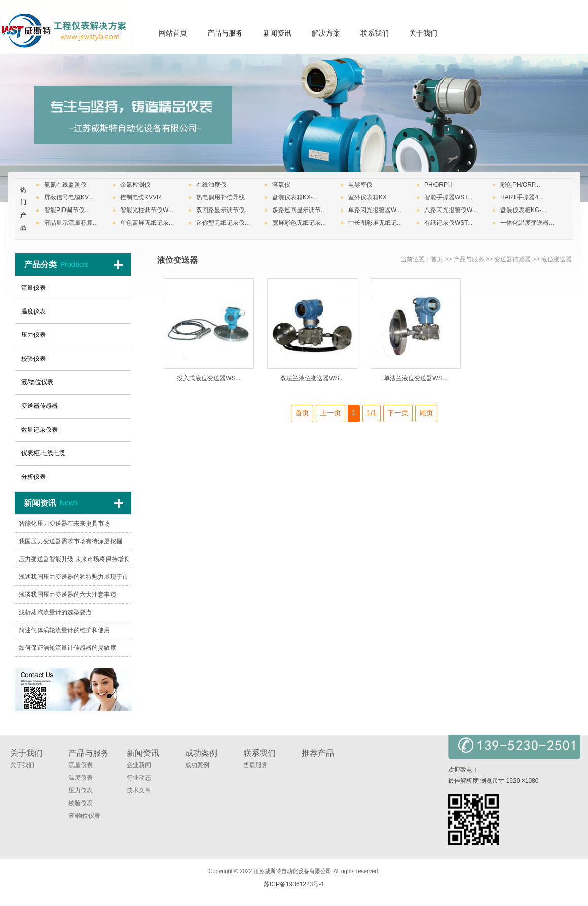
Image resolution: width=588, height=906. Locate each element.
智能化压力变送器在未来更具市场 (64, 524)
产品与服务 (469, 259)
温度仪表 (81, 778)
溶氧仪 (281, 185)
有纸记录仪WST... (448, 223)
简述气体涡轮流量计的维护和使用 (64, 630)
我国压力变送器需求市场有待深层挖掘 (70, 541)
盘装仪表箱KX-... (295, 197)
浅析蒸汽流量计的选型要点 (55, 612)
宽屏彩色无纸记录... (299, 223)
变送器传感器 (512, 259)
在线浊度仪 (211, 185)
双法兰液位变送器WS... (312, 378)
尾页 (426, 413)
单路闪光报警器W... (375, 210)
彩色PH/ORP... (520, 185)
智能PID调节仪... (67, 210)
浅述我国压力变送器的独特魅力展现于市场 (73, 580)
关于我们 (22, 765)
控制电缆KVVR (141, 197)
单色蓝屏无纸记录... (147, 223)
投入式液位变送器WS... (209, 378)
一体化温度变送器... (527, 223)
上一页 (330, 413)
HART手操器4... (522, 197)
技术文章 (139, 790)
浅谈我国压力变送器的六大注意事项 (67, 595)
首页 (437, 259)
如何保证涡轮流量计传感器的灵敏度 (67, 648)
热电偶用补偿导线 (220, 197)
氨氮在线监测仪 (65, 185)
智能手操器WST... (448, 197)
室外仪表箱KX (367, 197)
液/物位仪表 (84, 816)
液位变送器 (557, 259)
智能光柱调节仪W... (147, 210)
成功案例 (197, 765)
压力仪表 (81, 790)
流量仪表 (81, 765)
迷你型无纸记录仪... (223, 223)
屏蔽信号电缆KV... (69, 197)
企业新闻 (139, 765)
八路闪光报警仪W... (451, 210)
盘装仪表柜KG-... (523, 210)
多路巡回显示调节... (299, 210)
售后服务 (255, 765)
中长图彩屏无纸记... (375, 223)
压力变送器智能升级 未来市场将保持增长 (74, 559)
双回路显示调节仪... (223, 210)
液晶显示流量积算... (71, 223)
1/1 (371, 413)
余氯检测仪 (135, 185)
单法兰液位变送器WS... (415, 378)
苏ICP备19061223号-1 (294, 884)
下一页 (398, 413)
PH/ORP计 (439, 185)
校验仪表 (81, 803)
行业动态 (139, 778)
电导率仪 (360, 185)
